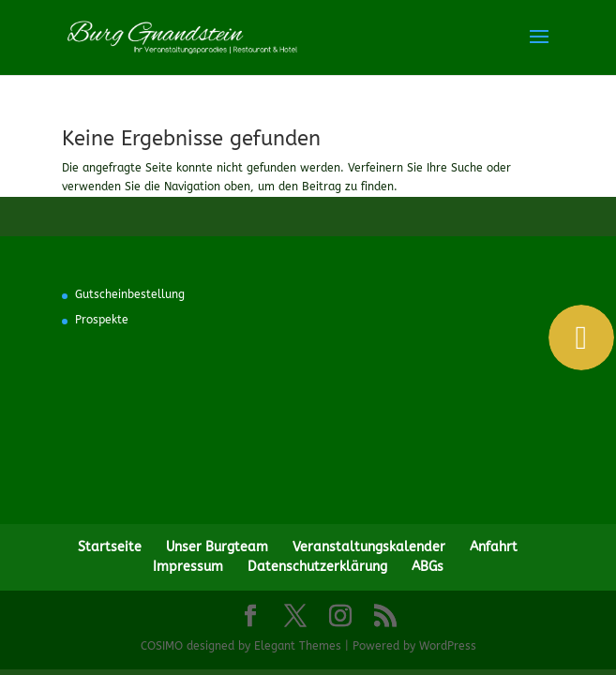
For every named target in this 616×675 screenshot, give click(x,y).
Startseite (110, 547)
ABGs (428, 567)
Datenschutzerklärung (317, 567)
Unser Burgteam (217, 547)
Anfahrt (494, 547)
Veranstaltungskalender (369, 547)
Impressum (188, 567)
